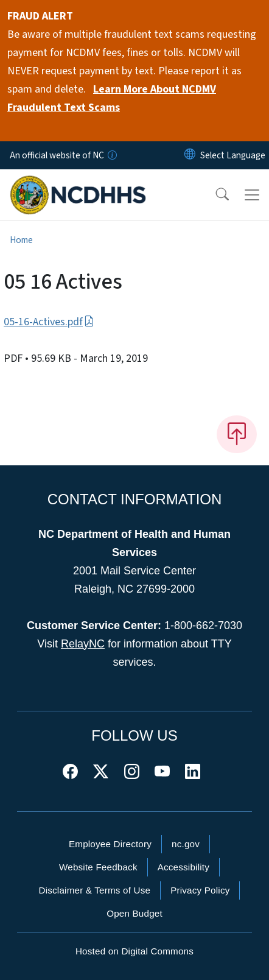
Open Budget (134, 913)
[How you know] (111, 155)
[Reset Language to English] (190, 155)
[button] (214, 195)
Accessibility (183, 867)
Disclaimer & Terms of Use (95, 890)
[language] (233, 155)
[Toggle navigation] (252, 195)
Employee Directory (110, 844)
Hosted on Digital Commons (134, 951)
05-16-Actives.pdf (49, 322)
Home (21, 240)
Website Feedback (98, 867)
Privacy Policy (200, 890)
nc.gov (186, 844)
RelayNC (83, 644)
